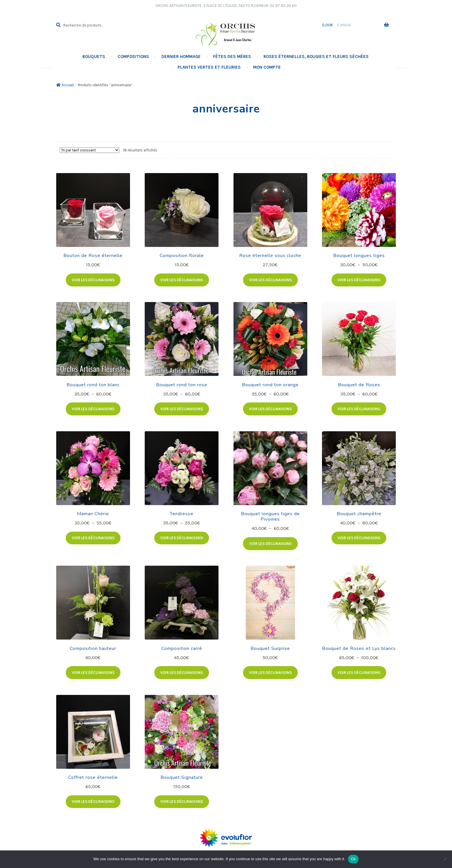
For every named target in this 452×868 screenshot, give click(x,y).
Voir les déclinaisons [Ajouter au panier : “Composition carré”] (182, 673)
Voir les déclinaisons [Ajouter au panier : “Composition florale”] (182, 280)
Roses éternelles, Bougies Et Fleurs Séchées (316, 57)
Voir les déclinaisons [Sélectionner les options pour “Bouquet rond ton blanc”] (93, 409)
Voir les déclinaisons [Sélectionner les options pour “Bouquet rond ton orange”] (270, 409)
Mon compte (267, 67)
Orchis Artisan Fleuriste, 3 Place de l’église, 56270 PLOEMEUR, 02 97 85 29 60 (226, 6)
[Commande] (90, 150)
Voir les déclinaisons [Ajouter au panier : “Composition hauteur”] (93, 673)
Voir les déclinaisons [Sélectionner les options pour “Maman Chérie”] (93, 538)
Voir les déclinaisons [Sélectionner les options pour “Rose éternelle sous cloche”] (270, 280)
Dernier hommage (181, 57)
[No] (445, 859)
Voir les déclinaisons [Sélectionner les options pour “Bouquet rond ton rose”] (182, 409)
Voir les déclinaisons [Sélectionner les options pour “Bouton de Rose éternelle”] (93, 280)
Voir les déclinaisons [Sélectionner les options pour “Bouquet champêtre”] (359, 538)
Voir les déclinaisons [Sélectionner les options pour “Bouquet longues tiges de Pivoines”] (270, 544)
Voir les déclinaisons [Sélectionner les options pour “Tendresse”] (182, 538)
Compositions (133, 57)
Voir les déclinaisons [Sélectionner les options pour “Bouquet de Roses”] (359, 409)
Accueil (68, 85)
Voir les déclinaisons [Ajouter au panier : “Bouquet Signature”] (182, 802)
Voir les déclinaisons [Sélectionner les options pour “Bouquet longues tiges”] (359, 280)
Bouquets (94, 57)
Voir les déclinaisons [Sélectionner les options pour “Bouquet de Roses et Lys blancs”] (359, 673)
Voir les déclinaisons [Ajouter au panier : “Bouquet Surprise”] (270, 673)
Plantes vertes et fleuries (209, 67)
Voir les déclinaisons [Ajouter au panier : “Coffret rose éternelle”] (93, 802)
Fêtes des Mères (232, 57)
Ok (353, 859)
